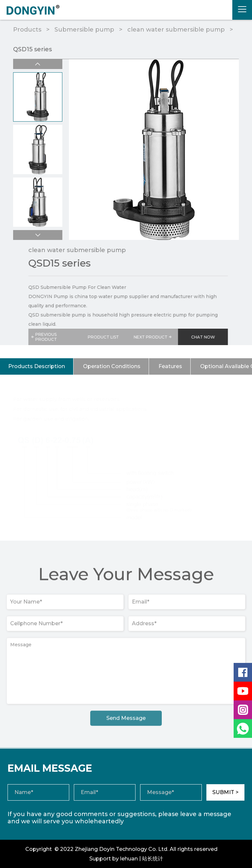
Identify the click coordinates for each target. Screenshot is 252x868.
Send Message (126, 721)
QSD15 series (32, 49)
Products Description (37, 366)
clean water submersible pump (176, 30)
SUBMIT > (225, 792)
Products (27, 30)
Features (170, 366)
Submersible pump (84, 30)
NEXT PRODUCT (158, 337)
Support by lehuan (114, 859)
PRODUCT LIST (108, 337)
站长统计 (153, 859)
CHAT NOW (208, 337)
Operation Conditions (112, 366)
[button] (37, 235)
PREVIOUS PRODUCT (48, 337)
